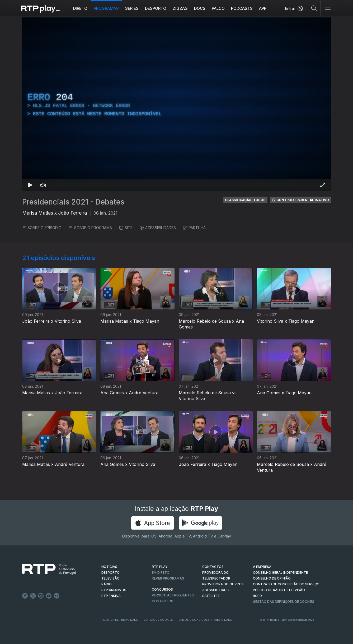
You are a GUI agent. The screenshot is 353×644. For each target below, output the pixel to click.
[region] (177, 104)
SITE (126, 228)
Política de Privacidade (120, 620)
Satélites (211, 596)
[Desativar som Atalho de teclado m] (43, 185)
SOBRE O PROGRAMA (90, 228)
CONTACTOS (213, 567)
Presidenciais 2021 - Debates (73, 202)
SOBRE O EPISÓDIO (42, 228)
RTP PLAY (160, 567)
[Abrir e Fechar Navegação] (328, 9)
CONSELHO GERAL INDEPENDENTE (280, 573)
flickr (57, 596)
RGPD (257, 596)
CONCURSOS (162, 589)
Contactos (163, 601)
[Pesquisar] (314, 8)
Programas (106, 8)
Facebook (25, 596)
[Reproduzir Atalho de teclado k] (31, 185)
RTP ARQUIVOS (114, 590)
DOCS (200, 8)
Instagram (41, 596)
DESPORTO (110, 573)
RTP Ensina (111, 596)
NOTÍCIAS (109, 567)
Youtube (49, 596)
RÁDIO (107, 584)
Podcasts (242, 8)
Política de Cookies (157, 620)
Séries (132, 8)
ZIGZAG (180, 8)
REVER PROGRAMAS (168, 578)
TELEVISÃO (110, 578)
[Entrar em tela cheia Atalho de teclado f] (323, 185)
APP (263, 8)
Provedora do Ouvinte (223, 584)
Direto (80, 8)
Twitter (33, 596)
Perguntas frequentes (173, 595)
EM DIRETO (161, 573)
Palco (218, 8)
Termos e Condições (193, 620)
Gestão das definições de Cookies (284, 602)
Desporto (156, 8)
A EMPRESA (262, 567)
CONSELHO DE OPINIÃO (272, 578)
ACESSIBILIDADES (158, 228)
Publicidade (223, 620)
